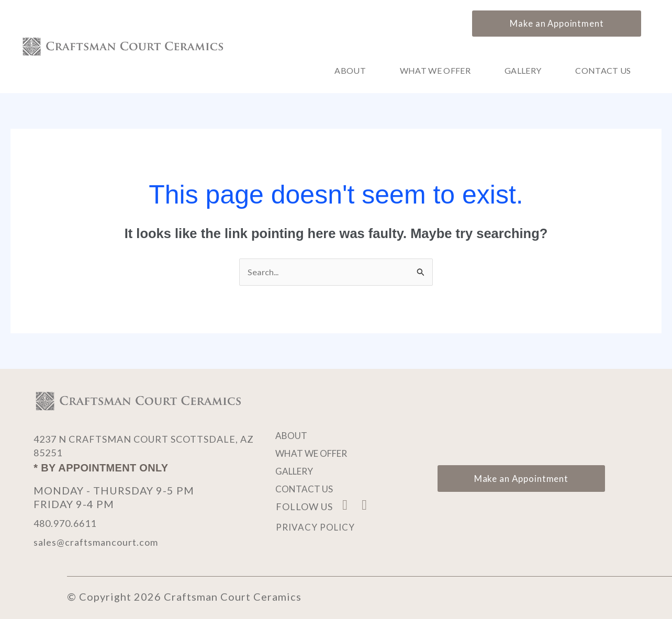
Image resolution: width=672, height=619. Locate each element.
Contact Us (603, 71)
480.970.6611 (70, 523)
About (350, 71)
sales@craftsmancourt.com (103, 542)
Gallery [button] (523, 71)
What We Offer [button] (435, 71)
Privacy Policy (317, 528)
